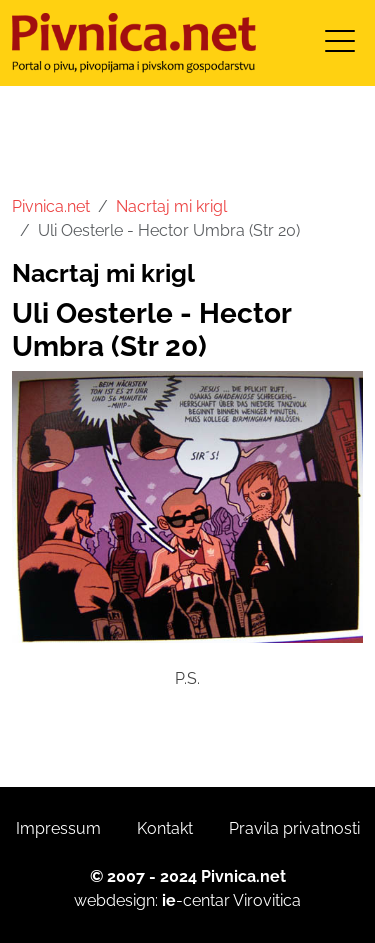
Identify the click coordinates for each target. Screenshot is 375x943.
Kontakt (165, 828)
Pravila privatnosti (294, 828)
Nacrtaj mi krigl (171, 206)
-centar (196, 900)
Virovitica (267, 900)
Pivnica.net (51, 206)
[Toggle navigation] (340, 47)
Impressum (58, 828)
